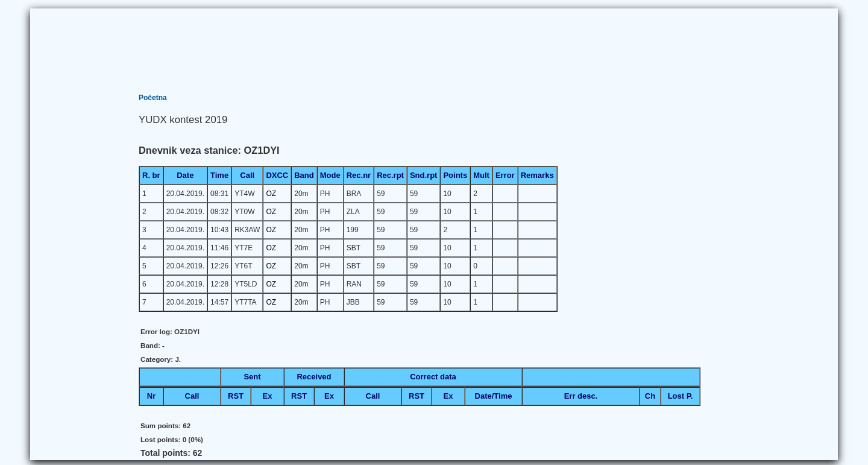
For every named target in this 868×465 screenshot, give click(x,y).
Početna (153, 98)
